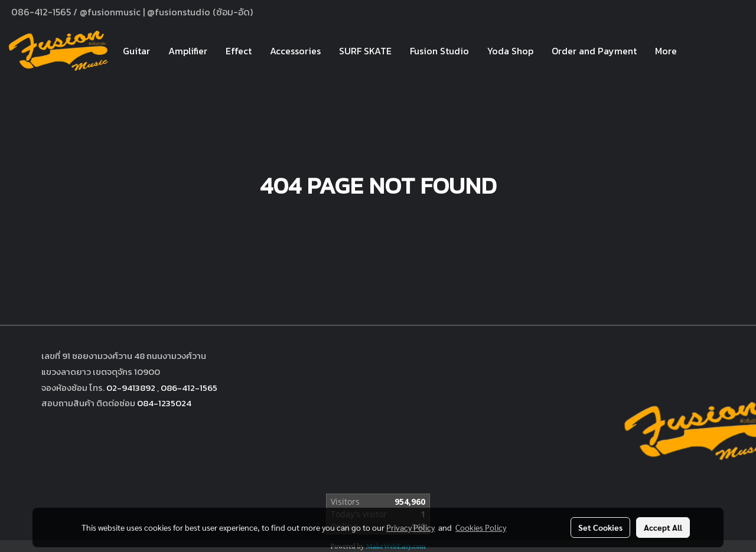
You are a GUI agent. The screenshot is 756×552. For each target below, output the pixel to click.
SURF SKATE (365, 51)
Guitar (136, 51)
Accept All (663, 527)
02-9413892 (131, 388)
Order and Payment (594, 51)
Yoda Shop (510, 51)
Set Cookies (600, 527)
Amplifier (188, 51)
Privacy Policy (410, 527)
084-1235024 (164, 403)
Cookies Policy (481, 527)
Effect (239, 51)
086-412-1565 (189, 388)
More (666, 51)
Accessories (295, 51)
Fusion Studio (439, 51)
